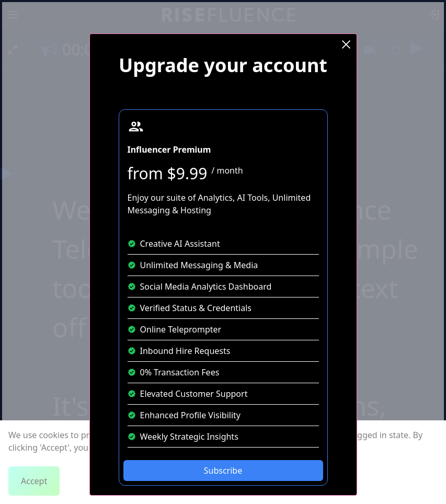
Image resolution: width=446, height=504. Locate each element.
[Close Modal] (346, 44)
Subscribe (223, 471)
